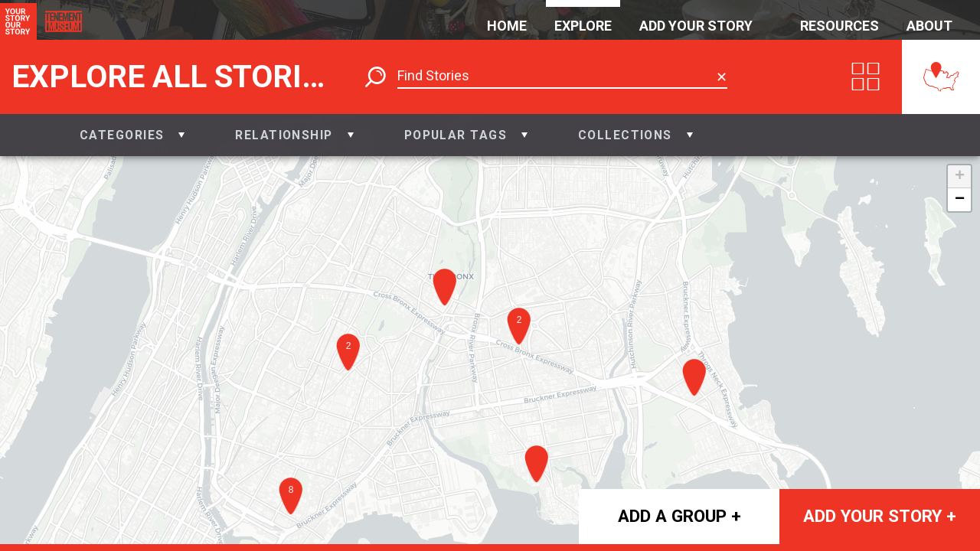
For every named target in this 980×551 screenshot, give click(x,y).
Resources (840, 26)
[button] (132, 135)
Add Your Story (696, 26)
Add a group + (679, 516)
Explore (583, 26)
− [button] (960, 200)
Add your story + (880, 516)
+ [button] (960, 177)
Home (507, 26)
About (929, 26)
